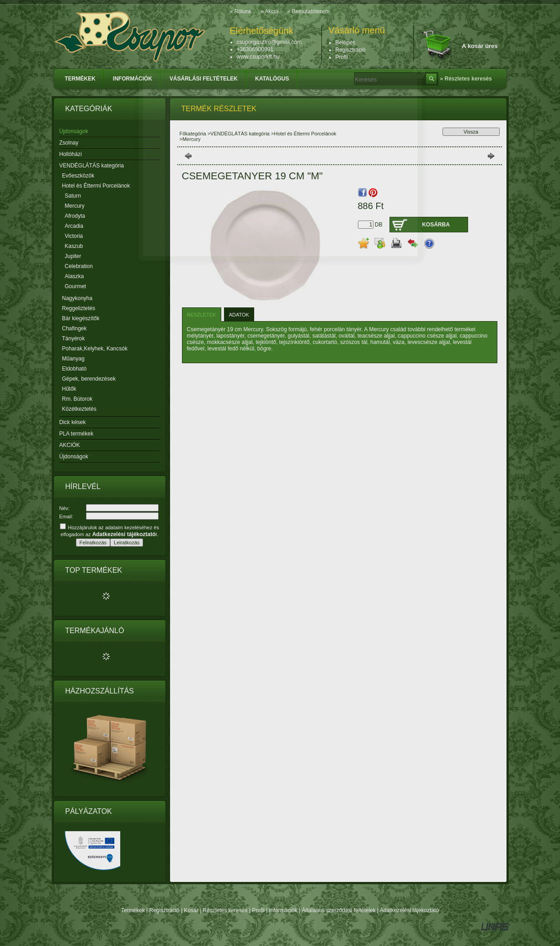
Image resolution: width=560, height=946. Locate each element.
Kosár (191, 910)
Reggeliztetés (79, 308)
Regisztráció (165, 910)
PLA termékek (77, 434)
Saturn (73, 196)
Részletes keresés (225, 910)
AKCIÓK (70, 445)
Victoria (74, 236)
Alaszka (75, 276)
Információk (283, 910)
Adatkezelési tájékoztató (409, 910)
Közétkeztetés (79, 409)
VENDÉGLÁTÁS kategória (240, 134)
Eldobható (75, 369)
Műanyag (73, 359)
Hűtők (69, 389)
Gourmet (76, 286)
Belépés (345, 43)
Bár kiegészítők (81, 318)
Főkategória (193, 134)
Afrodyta (75, 216)
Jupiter (73, 256)
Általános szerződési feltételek (339, 910)
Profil (258, 910)
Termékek (133, 910)
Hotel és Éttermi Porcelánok (305, 134)
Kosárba (436, 225)
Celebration (79, 266)
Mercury (75, 206)
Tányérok (74, 339)
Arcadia (74, 226)
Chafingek (75, 328)
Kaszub (74, 246)
